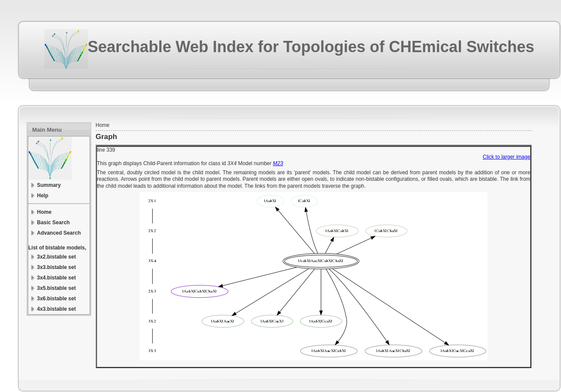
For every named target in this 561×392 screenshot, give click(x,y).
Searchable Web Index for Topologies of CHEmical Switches (311, 47)
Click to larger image (506, 157)
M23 (278, 163)
